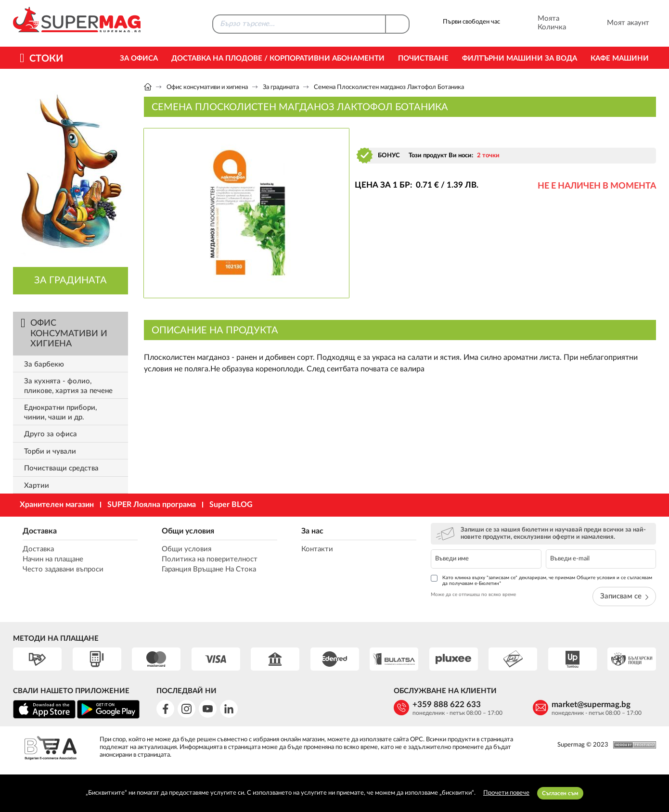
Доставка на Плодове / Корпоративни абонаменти (278, 58)
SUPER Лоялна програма (152, 505)
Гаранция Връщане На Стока (209, 569)
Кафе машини (620, 58)
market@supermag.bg (591, 704)
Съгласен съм (560, 793)
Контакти (317, 549)
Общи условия (188, 531)
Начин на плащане (53, 559)
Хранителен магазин (57, 505)
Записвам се (624, 596)
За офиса (139, 58)
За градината (282, 87)
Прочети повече (506, 793)
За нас (312, 531)
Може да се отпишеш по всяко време (473, 595)
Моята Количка (539, 23)
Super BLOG (231, 505)
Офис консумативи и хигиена (207, 87)
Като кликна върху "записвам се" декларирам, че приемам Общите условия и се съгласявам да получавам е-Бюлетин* (541, 580)
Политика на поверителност (210, 559)
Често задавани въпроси (63, 569)
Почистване (423, 58)
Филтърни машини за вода (520, 58)
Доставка (40, 531)
